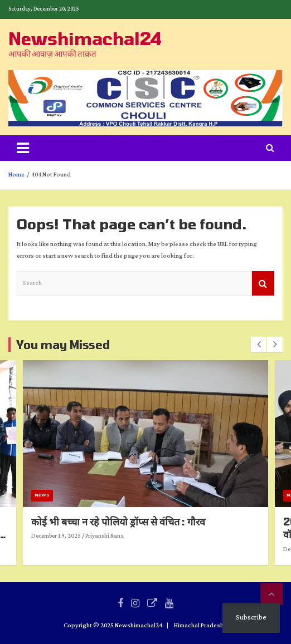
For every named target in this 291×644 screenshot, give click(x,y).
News (122, 496)
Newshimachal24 (85, 38)
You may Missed (63, 345)
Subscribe (251, 618)
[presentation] (259, 345)
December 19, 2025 (136, 537)
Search (263, 284)
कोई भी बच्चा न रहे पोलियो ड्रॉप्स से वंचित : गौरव (198, 522)
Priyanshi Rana (184, 537)
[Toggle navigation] (23, 148)
